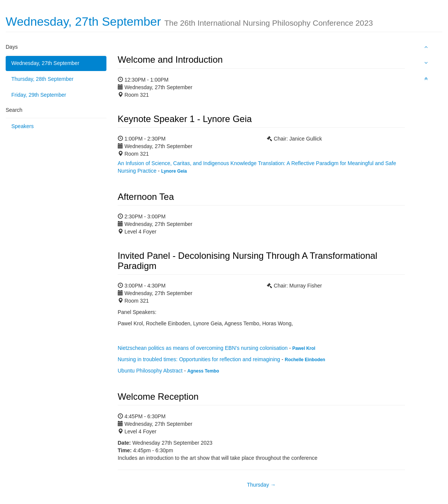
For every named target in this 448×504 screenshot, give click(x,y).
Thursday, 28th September (42, 79)
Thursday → (261, 485)
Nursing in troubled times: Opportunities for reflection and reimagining (199, 359)
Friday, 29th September (39, 95)
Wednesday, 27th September (45, 63)
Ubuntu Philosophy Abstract (150, 371)
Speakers (22, 126)
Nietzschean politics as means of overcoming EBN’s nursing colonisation (203, 348)
